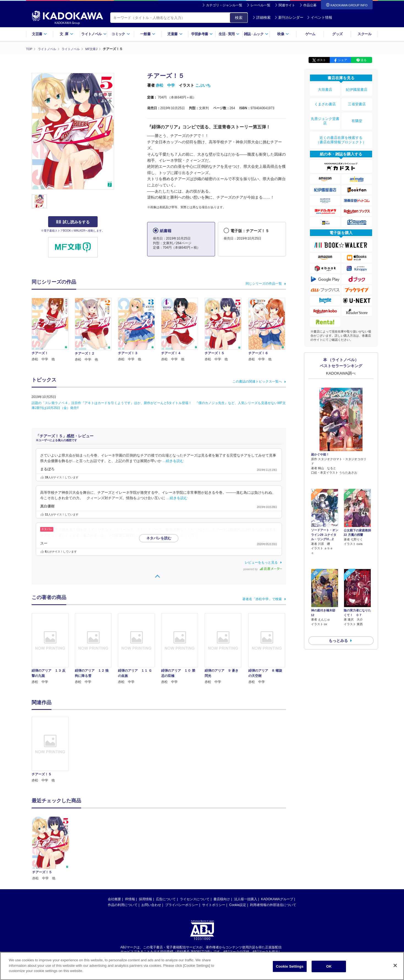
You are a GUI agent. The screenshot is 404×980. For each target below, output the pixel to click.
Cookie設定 (238, 905)
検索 (239, 18)
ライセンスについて (195, 899)
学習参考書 (202, 34)
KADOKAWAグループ (277, 899)
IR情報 (130, 899)
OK (329, 966)
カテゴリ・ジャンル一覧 (224, 5)
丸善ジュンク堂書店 (325, 113)
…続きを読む (173, 461)
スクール (364, 34)
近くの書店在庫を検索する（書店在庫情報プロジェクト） (341, 129)
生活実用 (229, 34)
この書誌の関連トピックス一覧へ (257, 381)
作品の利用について (123, 905)
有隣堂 (357, 113)
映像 (283, 34)
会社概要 (114, 899)
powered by (263, 569)
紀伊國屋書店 (357, 89)
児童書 (175, 34)
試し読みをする (73, 222)
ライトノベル (94, 34)
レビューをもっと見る (261, 562)
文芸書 (39, 34)
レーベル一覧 (260, 5)
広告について (166, 899)
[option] (53, 750)
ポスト (321, 60)
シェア (343, 60)
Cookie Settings (290, 966)
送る (364, 60)
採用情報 (145, 899)
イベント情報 (320, 17)
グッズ (337, 34)
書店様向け (222, 899)
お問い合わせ (151, 905)
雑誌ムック (256, 34)
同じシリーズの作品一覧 (264, 283)
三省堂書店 (357, 100)
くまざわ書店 (325, 100)
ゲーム (310, 34)
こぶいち (203, 85)
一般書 (148, 34)
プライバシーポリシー (182, 905)
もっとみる (338, 598)
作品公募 (310, 5)
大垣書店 (325, 89)
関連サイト (287, 5)
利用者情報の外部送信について (273, 905)
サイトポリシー (214, 905)
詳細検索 (262, 17)
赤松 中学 (165, 85)
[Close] (395, 965)
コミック (121, 34)
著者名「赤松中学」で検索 (262, 599)
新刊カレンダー (289, 17)
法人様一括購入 (246, 899)
